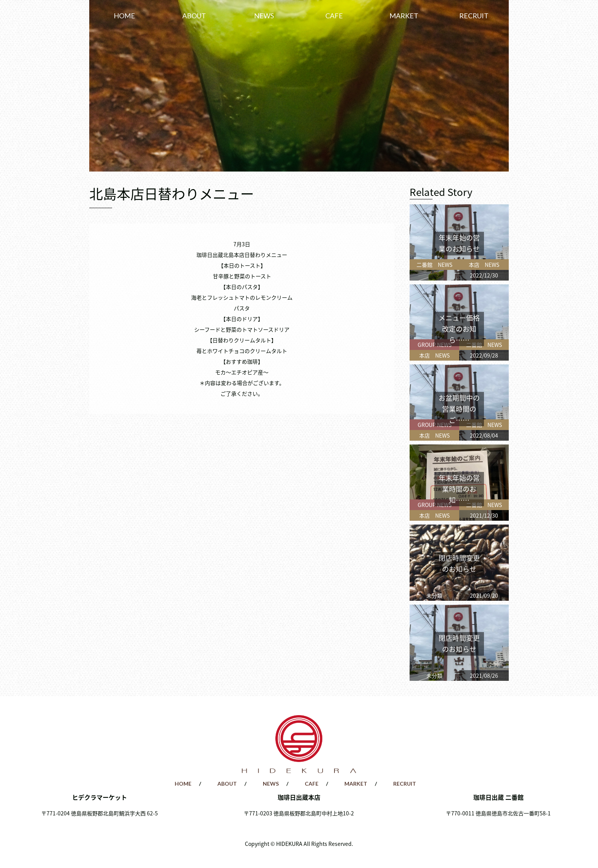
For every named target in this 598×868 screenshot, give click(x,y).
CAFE (334, 16)
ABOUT (194, 16)
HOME (124, 16)
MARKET (404, 16)
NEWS (264, 16)
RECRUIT (474, 16)
